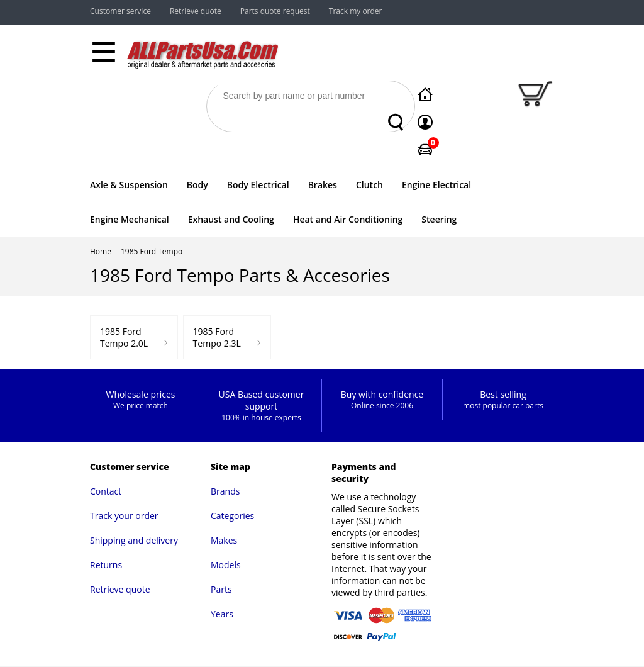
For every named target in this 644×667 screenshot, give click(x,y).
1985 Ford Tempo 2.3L (217, 337)
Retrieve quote (196, 11)
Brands (225, 491)
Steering (439, 219)
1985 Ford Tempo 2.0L (124, 337)
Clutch (369, 185)
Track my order (356, 11)
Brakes (323, 185)
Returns (106, 565)
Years (222, 614)
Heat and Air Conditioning (348, 219)
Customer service (120, 11)
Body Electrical (258, 185)
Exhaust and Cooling (231, 219)
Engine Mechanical (130, 219)
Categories (232, 516)
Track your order (124, 516)
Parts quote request (275, 11)
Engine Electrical (436, 185)
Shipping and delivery (134, 540)
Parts (221, 589)
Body (197, 185)
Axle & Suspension (129, 185)
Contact (106, 491)
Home (101, 251)
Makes (224, 540)
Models (226, 565)
